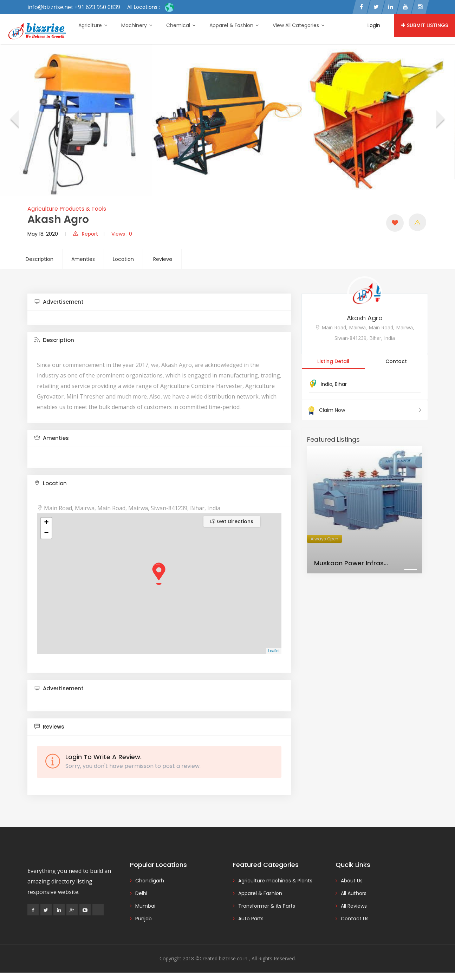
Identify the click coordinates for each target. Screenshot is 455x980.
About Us (352, 881)
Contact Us (355, 919)
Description (40, 259)
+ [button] (46, 523)
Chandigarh (150, 881)
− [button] (46, 533)
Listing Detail (333, 361)
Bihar (341, 384)
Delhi (141, 893)
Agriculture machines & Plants (275, 881)
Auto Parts (251, 919)
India (327, 384)
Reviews (163, 259)
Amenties (83, 259)
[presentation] (14, 120)
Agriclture (93, 25)
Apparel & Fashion (234, 25)
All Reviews (354, 906)
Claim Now (365, 410)
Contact (396, 361)
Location (123, 259)
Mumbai (145, 906)
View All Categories (298, 25)
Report (85, 234)
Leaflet (274, 651)
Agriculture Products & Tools (67, 209)
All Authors (354, 893)
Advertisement (59, 302)
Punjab (144, 919)
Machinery (137, 25)
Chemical (181, 25)
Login (374, 25)
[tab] (159, 302)
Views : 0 (122, 234)
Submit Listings (425, 25)
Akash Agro (365, 318)
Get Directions (232, 521)
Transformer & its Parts (267, 906)
